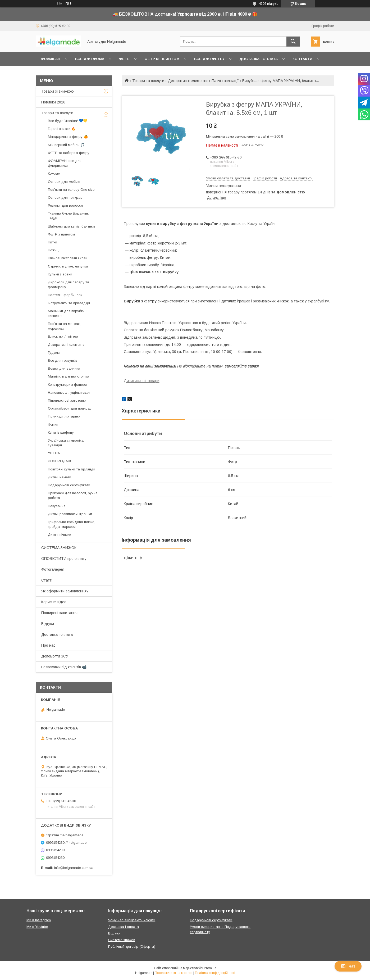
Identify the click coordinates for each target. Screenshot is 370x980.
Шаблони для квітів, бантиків (72, 226)
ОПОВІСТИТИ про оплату (64, 559)
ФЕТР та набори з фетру (69, 153)
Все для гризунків (63, 360)
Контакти (302, 59)
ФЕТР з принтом (61, 234)
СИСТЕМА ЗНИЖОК (59, 548)
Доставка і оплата (259, 59)
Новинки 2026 (53, 102)
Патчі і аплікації (225, 81)
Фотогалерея (53, 569)
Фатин (53, 425)
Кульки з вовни (60, 274)
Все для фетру (209, 59)
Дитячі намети (60, 477)
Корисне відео (54, 602)
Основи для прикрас (65, 198)
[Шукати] (293, 42)
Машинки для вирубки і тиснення (67, 313)
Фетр (124, 59)
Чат (348, 966)
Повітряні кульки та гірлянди (72, 469)
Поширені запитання (59, 613)
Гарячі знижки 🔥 (62, 129)
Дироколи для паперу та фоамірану (68, 285)
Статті (47, 580)
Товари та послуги (148, 81)
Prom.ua (210, 968)
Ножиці (54, 250)
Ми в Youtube (37, 927)
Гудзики (54, 353)
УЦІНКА (54, 453)
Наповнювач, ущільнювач (69, 393)
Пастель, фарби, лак (65, 295)
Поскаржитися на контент (174, 973)
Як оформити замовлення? (65, 591)
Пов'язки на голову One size (71, 190)
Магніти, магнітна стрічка (68, 376)
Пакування (57, 506)
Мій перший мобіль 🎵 (66, 145)
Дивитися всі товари (142, 381)
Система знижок (122, 940)
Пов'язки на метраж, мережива (65, 326)
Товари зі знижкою (58, 91)
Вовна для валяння (64, 368)
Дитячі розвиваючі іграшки (70, 514)
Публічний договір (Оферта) (132, 947)
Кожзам (54, 173)
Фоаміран (51, 59)
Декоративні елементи (188, 81)
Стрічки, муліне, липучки (68, 266)
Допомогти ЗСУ (55, 656)
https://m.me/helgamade (65, 835)
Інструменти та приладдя (69, 303)
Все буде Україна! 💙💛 (68, 121)
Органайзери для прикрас (70, 408)
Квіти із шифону (61, 432)
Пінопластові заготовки (67, 400)
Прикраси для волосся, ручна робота (73, 495)
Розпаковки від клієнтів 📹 (64, 667)
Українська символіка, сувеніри (66, 443)
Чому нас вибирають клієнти (132, 920)
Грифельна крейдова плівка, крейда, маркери (72, 524)
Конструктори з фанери (67, 385)
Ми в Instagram (39, 920)
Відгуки (48, 624)
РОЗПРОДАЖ (60, 461)
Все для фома (90, 59)
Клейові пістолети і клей (68, 258)
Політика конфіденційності (215, 973)
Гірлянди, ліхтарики (64, 416)
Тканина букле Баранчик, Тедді (69, 216)
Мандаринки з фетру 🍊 (68, 137)
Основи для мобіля (64, 182)
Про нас (48, 645)
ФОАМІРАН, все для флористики (65, 163)
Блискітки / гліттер (63, 336)
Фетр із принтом (162, 59)
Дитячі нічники (60, 535)
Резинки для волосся (65, 205)
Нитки (52, 242)
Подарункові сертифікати (69, 485)
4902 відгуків (269, 4)
